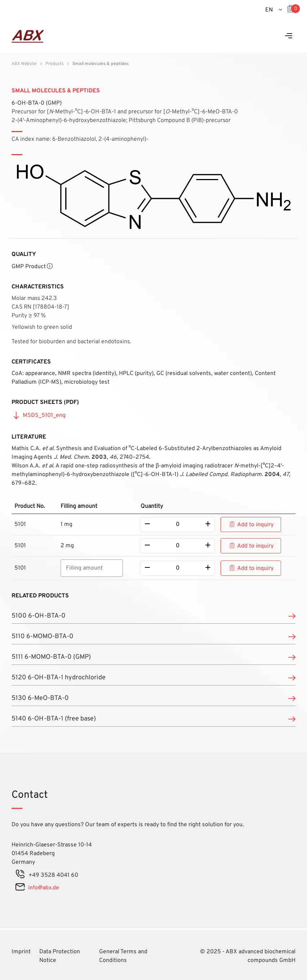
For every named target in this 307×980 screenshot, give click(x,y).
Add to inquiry (255, 525)
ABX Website (24, 64)
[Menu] (289, 36)
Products (55, 64)
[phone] (20, 875)
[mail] (20, 888)
